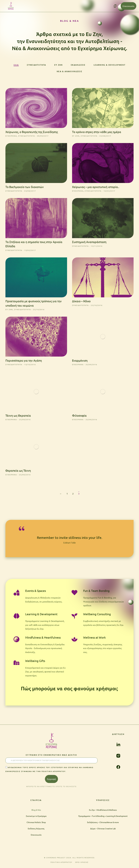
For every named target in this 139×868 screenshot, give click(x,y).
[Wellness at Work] (75, 641)
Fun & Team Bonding (97, 593)
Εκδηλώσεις (77, 65)
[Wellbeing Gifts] (16, 664)
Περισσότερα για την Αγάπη (24, 362)
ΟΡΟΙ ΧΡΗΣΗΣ (82, 864)
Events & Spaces (36, 593)
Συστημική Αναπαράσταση (89, 243)
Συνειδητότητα (36, 65)
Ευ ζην (58, 65)
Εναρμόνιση (80, 362)
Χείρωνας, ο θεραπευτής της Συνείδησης (32, 133)
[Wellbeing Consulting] (75, 618)
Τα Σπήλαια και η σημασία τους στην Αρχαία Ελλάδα (34, 245)
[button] (115, 6)
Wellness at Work (95, 639)
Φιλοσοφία (79, 417)
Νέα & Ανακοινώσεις (69, 72)
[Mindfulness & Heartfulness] (16, 641)
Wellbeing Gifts (35, 662)
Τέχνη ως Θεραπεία (18, 417)
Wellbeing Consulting (97, 616)
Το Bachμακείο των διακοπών (25, 188)
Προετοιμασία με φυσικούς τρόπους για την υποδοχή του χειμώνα (34, 304)
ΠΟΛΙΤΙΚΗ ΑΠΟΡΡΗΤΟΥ (61, 864)
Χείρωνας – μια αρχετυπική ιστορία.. (96, 188)
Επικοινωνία (128, 6)
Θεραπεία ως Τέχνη (18, 472)
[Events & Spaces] (16, 594)
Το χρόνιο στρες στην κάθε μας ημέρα (97, 133)
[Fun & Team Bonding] (75, 594)
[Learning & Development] (16, 618)
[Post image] (36, 109)
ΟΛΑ (16, 65)
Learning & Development (109, 65)
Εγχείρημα (11, 137)
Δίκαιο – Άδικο (81, 302)
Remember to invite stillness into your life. (70, 539)
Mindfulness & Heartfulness (43, 639)
